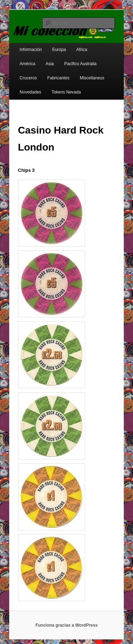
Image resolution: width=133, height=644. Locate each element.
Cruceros (28, 78)
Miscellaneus (92, 78)
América (27, 64)
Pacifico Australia (80, 64)
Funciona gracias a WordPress (66, 625)
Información (31, 50)
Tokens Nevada (66, 92)
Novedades (30, 92)
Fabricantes (58, 78)
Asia (49, 64)
